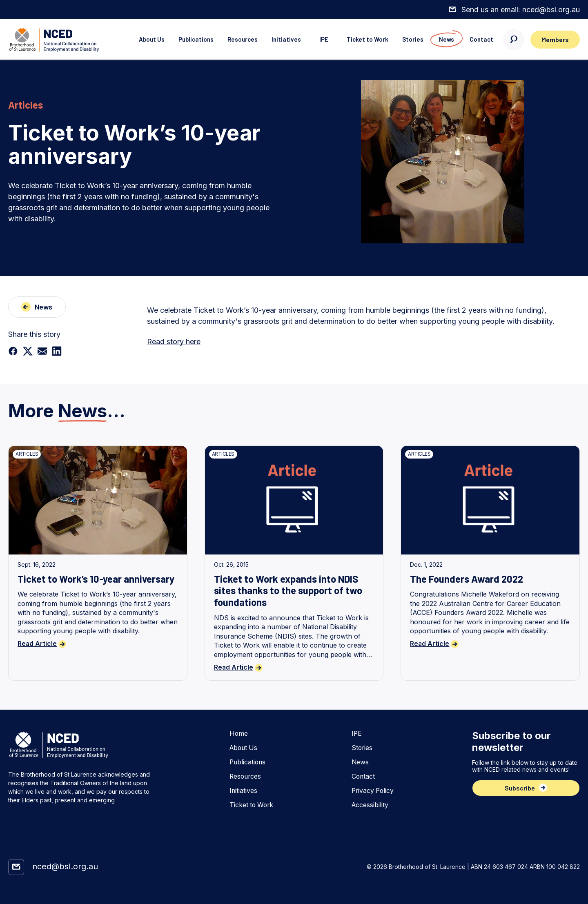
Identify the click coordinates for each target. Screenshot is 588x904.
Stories (410, 39)
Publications (189, 39)
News (444, 39)
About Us (144, 39)
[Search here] (512, 40)
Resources (236, 39)
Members (554, 39)
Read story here (174, 342)
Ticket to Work (363, 39)
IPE (319, 39)
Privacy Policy (373, 791)
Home (238, 733)
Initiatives (281, 39)
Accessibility (370, 805)
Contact (479, 39)
